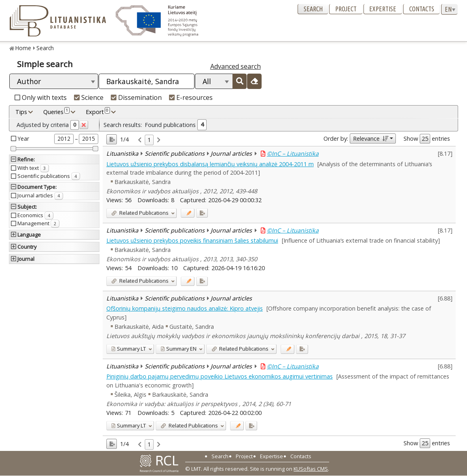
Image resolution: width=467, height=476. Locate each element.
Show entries (427, 139)
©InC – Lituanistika (293, 153)
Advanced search (236, 66)
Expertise (383, 9)
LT (129, 349)
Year (23, 139)
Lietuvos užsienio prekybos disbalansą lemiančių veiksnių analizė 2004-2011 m (210, 164)
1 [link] (149, 140)
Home (23, 48)
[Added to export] (202, 213)
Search (313, 9)
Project (346, 9)
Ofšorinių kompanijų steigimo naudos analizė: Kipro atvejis (185, 308)
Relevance (371, 139)
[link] (140, 140)
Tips (21, 112)
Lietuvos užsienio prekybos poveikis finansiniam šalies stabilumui (192, 240)
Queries (56, 112)
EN (179, 349)
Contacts (422, 9)
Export (98, 112)
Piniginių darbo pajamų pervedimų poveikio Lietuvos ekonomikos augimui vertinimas (220, 376)
